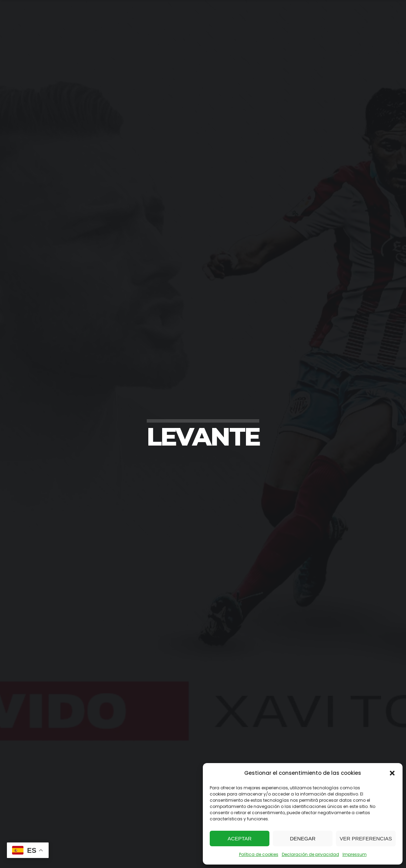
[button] (392, 773)
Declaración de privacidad (310, 854)
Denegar (303, 838)
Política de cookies (259, 854)
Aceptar (240, 838)
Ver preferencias (366, 838)
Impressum (355, 854)
